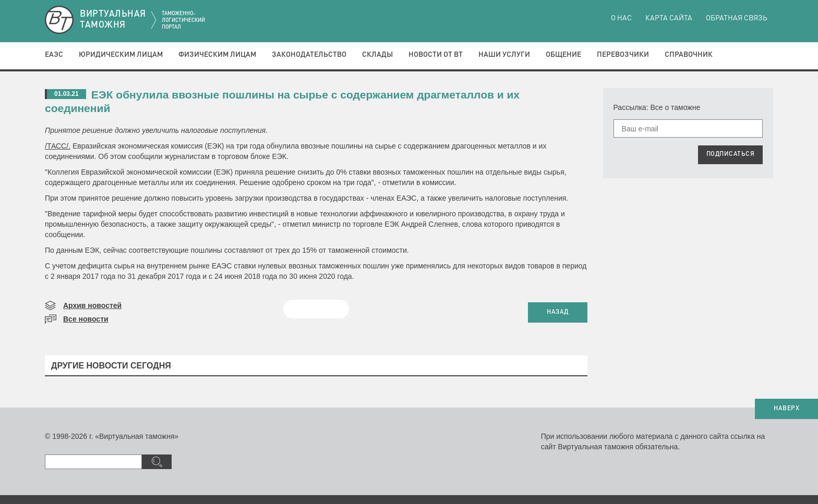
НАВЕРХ (786, 409)
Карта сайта (669, 18)
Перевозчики (623, 55)
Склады (377, 55)
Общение (563, 55)
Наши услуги (504, 55)
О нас (621, 18)
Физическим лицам (217, 55)
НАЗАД (558, 312)
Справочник (689, 55)
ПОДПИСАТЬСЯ (731, 154)
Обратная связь (737, 18)
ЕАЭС (54, 55)
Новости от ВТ (436, 55)
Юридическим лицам (121, 55)
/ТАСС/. (58, 146)
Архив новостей (92, 305)
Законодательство (309, 55)
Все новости (86, 319)
